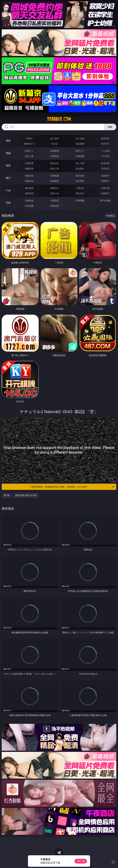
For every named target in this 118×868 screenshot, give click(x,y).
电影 (8, 165)
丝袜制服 (54, 156)
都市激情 (29, 188)
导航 (8, 203)
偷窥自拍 (29, 176)
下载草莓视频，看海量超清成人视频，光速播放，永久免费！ (72, 487)
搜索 (110, 127)
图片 (8, 178)
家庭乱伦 (54, 188)
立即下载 (81, 861)
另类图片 (105, 181)
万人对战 (80, 138)
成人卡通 (80, 163)
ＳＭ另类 (105, 156)
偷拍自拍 (54, 163)
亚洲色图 (54, 176)
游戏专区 (105, 138)
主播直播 (80, 156)
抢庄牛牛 (105, 144)
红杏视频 (29, 206)
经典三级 (54, 168)
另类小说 (54, 193)
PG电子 (29, 138)
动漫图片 (105, 176)
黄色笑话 (80, 193)
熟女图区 (80, 181)
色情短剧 (54, 206)
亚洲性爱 (29, 163)
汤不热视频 (105, 200)
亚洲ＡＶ (29, 151)
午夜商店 (54, 200)
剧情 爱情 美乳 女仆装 (26, 495)
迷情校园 (29, 193)
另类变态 (105, 168)
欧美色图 (80, 176)
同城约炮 (29, 200)
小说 (8, 190)
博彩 (8, 141)
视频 (8, 153)
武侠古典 (105, 188)
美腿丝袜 (29, 181)
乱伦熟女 (80, 168)
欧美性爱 (105, 163)
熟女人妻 (29, 156)
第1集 (7, 495)
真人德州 (54, 138)
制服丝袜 (29, 168)
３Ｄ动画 (105, 151)
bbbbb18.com (59, 119)
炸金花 (54, 144)
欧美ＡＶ (80, 151)
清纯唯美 (54, 181)
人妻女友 (80, 188)
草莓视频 (80, 200)
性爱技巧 (105, 193)
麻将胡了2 (29, 144)
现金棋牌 (80, 144)
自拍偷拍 (54, 151)
